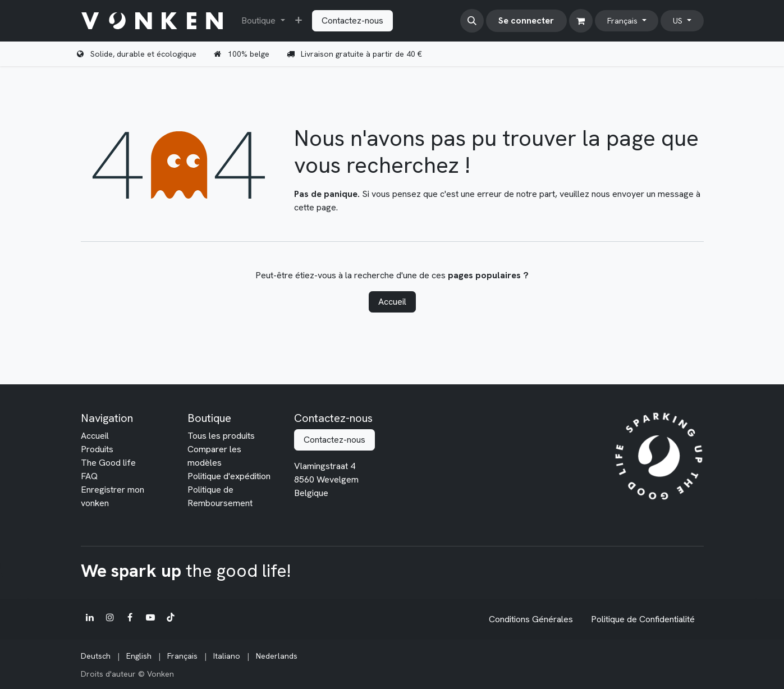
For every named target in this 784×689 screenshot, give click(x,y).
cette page (315, 207)
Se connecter (526, 20)
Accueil (392, 302)
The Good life (108, 463)
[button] (472, 21)
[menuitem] (263, 21)
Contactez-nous (352, 20)
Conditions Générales (531, 619)
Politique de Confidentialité (643, 619)
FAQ (89, 476)
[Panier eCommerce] (581, 21)
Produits (97, 449)
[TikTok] (171, 617)
